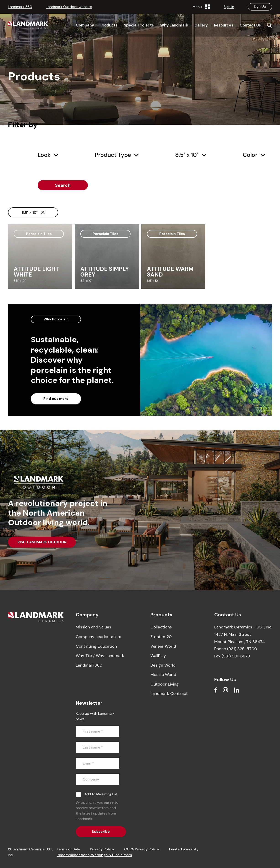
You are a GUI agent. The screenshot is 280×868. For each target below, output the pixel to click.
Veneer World (163, 646)
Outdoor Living (165, 684)
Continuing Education (96, 646)
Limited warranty (184, 849)
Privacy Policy (102, 849)
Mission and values (93, 627)
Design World (163, 665)
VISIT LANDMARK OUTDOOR (42, 542)
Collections (161, 627)
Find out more (56, 399)
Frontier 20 (161, 637)
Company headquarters (98, 637)
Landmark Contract (169, 694)
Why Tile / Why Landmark (100, 656)
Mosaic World (163, 675)
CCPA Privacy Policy (142, 849)
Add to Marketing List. (101, 794)
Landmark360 (89, 665)
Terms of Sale (68, 849)
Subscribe (101, 832)
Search (63, 185)
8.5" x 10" (33, 213)
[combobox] (48, 155)
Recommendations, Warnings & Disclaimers (94, 855)
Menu (201, 7)
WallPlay (158, 656)
